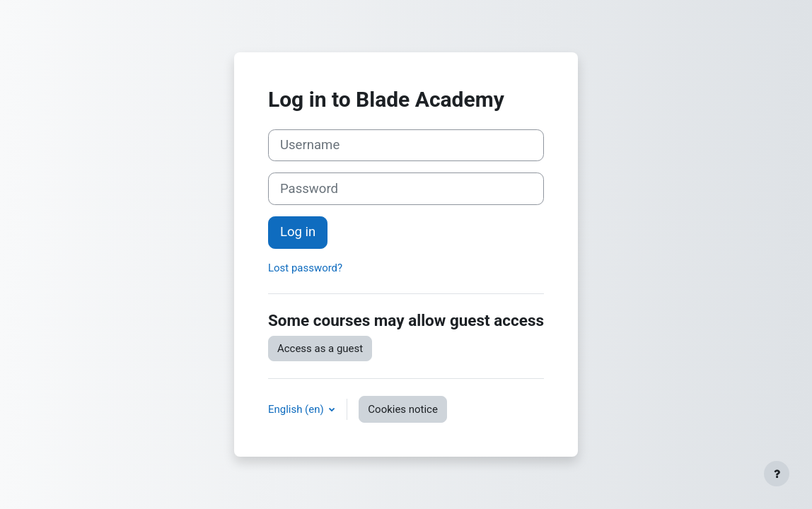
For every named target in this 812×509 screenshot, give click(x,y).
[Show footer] (777, 474)
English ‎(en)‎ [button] (297, 409)
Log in (298, 232)
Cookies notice (403, 409)
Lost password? (305, 268)
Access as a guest (320, 349)
